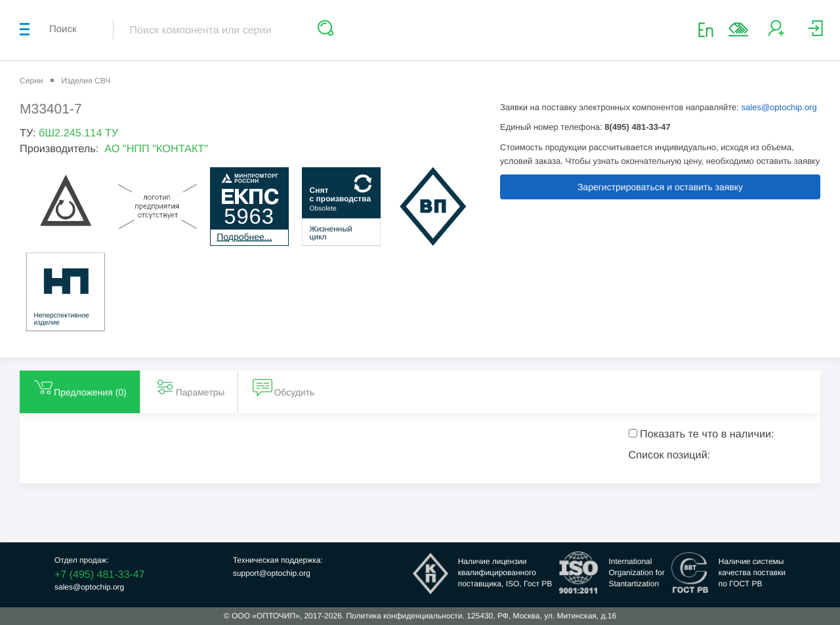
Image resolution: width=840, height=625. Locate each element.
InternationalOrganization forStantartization (636, 573)
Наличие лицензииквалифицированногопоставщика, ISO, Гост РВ (505, 573)
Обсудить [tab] (283, 387)
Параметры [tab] (190, 387)
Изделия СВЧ (86, 81)
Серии (31, 81)
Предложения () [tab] (80, 387)
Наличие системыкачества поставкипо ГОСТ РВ (752, 573)
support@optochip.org (272, 573)
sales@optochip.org (779, 107)
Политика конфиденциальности (404, 616)
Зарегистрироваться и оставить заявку (660, 187)
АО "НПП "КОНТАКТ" (156, 149)
